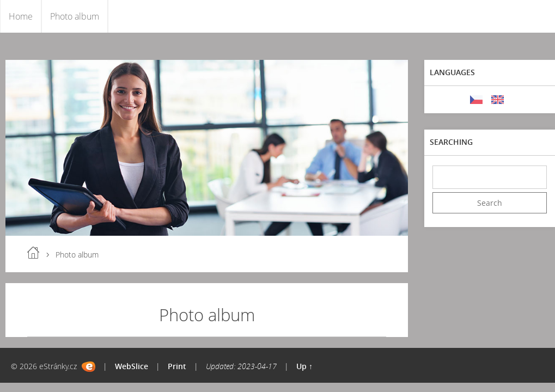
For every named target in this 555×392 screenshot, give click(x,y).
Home (21, 16)
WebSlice (132, 366)
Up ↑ (304, 366)
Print (177, 366)
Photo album (75, 16)
